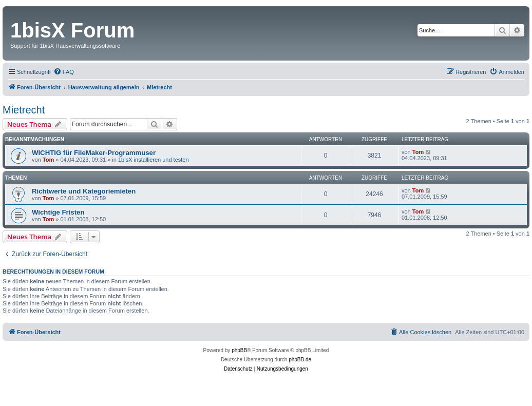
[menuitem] (64, 72)
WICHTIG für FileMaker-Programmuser (94, 153)
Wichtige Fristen (58, 212)
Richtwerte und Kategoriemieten (84, 191)
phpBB (239, 350)
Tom (48, 160)
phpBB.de (300, 360)
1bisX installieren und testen (154, 160)
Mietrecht (24, 110)
